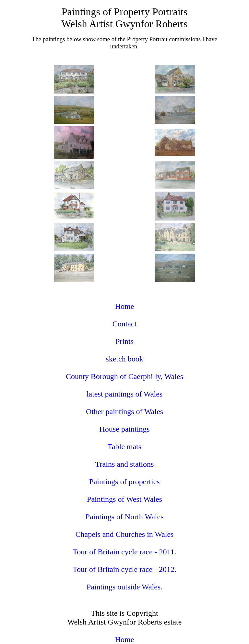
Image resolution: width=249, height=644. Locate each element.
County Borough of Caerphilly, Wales (124, 376)
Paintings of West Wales (124, 499)
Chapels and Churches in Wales (125, 534)
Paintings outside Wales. (124, 587)
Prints (124, 341)
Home (125, 306)
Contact (125, 324)
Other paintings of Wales (124, 411)
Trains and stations (124, 464)
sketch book (124, 359)
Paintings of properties (124, 482)
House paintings (124, 429)
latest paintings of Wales (124, 394)
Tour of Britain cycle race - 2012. (124, 569)
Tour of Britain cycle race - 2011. (124, 552)
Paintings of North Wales (125, 517)
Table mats (124, 447)
